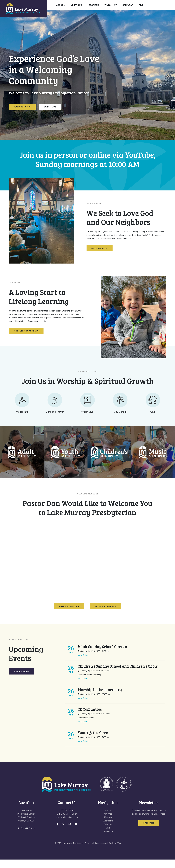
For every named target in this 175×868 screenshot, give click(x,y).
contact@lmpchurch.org (67, 826)
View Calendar (22, 680)
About (60, 5)
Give (141, 5)
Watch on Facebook (105, 615)
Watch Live (111, 5)
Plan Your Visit (22, 107)
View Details (83, 664)
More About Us (100, 248)
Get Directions (26, 836)
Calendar (128, 5)
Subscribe (149, 831)
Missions (94, 5)
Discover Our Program (26, 331)
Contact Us (108, 840)
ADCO (118, 852)
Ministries (76, 5)
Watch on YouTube (69, 615)
